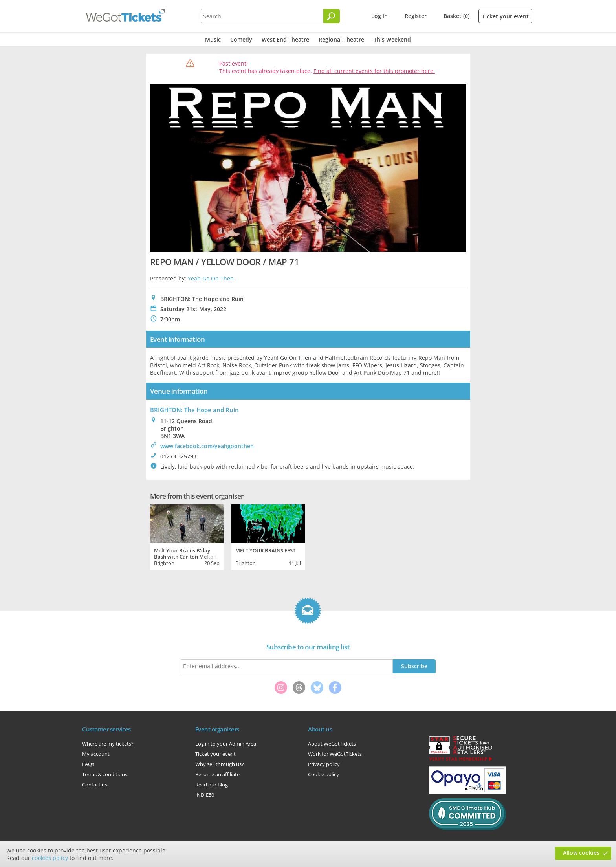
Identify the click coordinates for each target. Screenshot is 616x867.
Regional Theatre (341, 39)
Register (416, 16)
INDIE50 (205, 795)
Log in (379, 16)
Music (213, 39)
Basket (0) (456, 16)
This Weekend (392, 39)
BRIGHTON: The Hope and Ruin (194, 410)
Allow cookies (581, 853)
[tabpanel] (187, 536)
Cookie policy (324, 774)
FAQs (88, 764)
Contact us (95, 785)
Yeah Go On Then (211, 278)
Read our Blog (212, 785)
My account (96, 754)
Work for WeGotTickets (335, 754)
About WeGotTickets (332, 744)
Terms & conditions (105, 774)
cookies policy (50, 858)
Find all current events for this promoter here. (374, 71)
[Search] (332, 16)
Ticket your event (505, 16)
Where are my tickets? (108, 744)
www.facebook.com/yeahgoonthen (207, 446)
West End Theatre (285, 39)
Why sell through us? (220, 764)
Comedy (241, 39)
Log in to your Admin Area (226, 744)
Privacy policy (324, 764)
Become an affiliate (217, 774)
